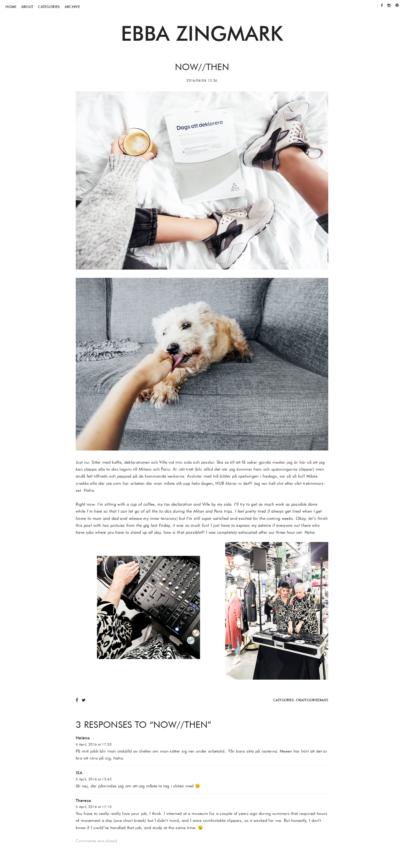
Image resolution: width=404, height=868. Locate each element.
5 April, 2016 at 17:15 (94, 807)
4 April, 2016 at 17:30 (94, 744)
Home (11, 7)
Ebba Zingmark (202, 33)
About (27, 7)
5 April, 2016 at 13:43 (94, 779)
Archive (72, 7)
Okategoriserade (312, 700)
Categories (49, 7)
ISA (79, 773)
